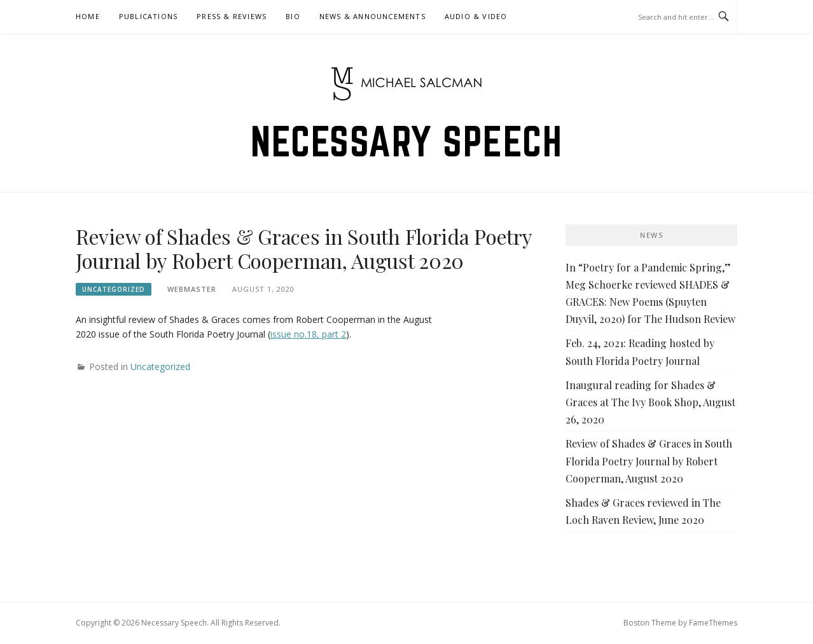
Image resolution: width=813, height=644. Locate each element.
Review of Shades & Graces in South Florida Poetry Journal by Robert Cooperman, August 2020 (649, 461)
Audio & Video (476, 16)
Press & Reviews (232, 16)
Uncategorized (114, 289)
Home (88, 16)
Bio (293, 16)
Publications (148, 16)
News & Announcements (372, 16)
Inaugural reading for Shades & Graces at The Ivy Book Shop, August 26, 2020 (650, 402)
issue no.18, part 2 (308, 334)
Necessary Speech (406, 141)
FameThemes (713, 623)
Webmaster (192, 289)
